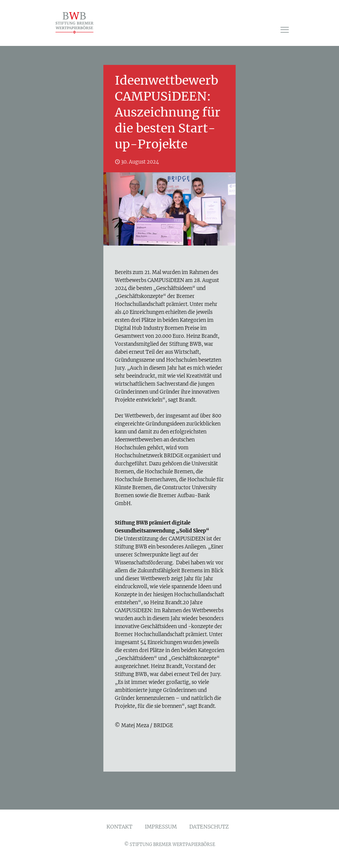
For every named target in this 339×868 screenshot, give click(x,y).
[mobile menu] (285, 30)
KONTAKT (119, 827)
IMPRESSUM (161, 827)
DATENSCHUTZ (209, 827)
